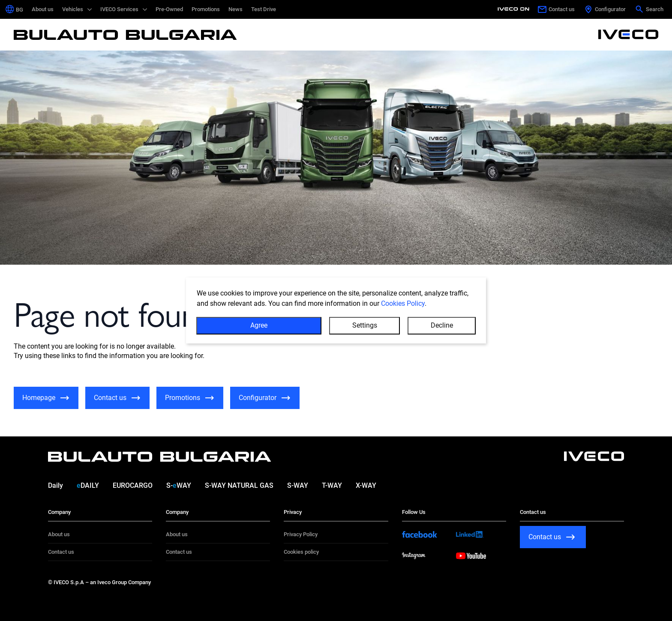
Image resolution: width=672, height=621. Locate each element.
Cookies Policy (403, 312)
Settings (365, 334)
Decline (442, 334)
